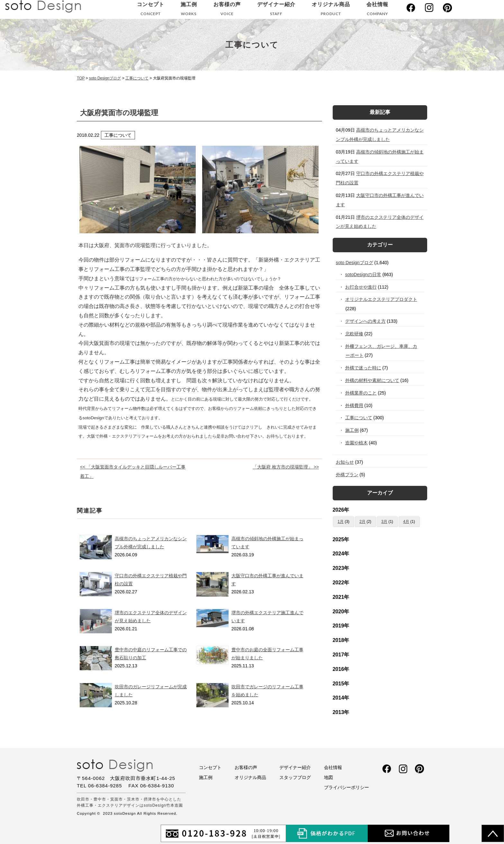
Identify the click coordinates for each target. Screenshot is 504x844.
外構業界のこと (361, 393)
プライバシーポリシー (346, 787)
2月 (362, 522)
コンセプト (151, 10)
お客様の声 (227, 10)
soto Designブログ (355, 263)
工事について (359, 418)
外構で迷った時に (363, 368)
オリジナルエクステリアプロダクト (381, 299)
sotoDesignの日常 (363, 274)
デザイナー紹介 (276, 10)
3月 (384, 522)
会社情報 (377, 10)
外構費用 (354, 405)
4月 (406, 522)
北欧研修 (354, 334)
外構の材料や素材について (372, 380)
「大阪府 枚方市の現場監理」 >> (286, 467)
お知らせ (345, 462)
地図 (328, 777)
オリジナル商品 (331, 10)
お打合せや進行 (361, 287)
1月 (341, 522)
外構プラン (347, 475)
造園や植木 (357, 443)
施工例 (189, 10)
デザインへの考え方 (366, 321)
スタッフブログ (295, 777)
